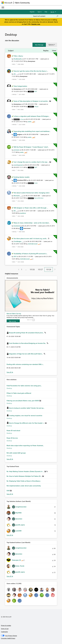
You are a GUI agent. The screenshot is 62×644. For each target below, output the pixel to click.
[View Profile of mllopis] (36, 106)
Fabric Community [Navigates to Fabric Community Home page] (22, 3)
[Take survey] (13, 321)
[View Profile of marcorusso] (27, 228)
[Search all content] (46, 16)
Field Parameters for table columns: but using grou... (24, 386)
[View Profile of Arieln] (36, 183)
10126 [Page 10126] (32, 269)
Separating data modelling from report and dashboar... (32, 131)
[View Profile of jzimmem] (16, 150)
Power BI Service (12, 438)
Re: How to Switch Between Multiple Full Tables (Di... (24, 476)
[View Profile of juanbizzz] (23, 213)
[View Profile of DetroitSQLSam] (39, 198)
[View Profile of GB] (15, 211)
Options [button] (51, 45)
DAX (8, 491)
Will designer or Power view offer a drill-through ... (31, 208)
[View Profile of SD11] (15, 256)
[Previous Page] (18, 269)
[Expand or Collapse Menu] (3, 7)
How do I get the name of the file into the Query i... (31, 71)
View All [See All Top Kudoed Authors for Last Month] (10, 576)
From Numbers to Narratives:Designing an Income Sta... (28, 343)
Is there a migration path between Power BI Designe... (32, 116)
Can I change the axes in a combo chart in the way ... (32, 162)
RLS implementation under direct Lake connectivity (24, 486)
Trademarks (4, 632)
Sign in (40, 12)
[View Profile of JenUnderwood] (33, 244)
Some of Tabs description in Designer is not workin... (31, 101)
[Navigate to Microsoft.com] (7, 3)
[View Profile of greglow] (19, 134)
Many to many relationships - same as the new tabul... (32, 223)
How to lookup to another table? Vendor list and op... (27, 408)
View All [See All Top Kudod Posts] (10, 494)
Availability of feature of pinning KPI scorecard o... (31, 254)
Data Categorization (20, 86)
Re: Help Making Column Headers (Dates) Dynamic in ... (26, 471)
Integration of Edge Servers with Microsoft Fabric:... (26, 354)
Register (32, 12)
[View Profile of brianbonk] (17, 226)
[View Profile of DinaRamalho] (18, 59)
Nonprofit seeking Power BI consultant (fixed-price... (27, 333)
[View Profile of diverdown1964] (22, 180)
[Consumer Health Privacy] (31, 638)
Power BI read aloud (13, 430)
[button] (39, 45)
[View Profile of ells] (15, 74)
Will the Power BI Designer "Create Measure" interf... (31, 147)
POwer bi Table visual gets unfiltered (19, 393)
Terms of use (5, 629)
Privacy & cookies (6, 625)
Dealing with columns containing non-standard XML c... (25, 364)
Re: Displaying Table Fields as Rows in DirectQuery (23, 481)
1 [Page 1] (22, 269)
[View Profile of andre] (30, 122)
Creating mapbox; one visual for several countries (25, 415)
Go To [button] (52, 12)
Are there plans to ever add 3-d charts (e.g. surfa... (31, 238)
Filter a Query (18, 56)
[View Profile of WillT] (36, 91)
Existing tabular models (22, 177)
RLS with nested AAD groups (16, 453)
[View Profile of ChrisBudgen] (18, 241)
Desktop (9, 388)
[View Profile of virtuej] (22, 119)
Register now (36, 24)
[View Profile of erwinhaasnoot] (18, 165)
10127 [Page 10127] (40, 269)
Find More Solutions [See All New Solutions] (10, 459)
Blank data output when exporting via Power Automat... (25, 445)
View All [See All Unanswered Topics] (10, 372)
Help (46, 12)
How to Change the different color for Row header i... (27, 423)
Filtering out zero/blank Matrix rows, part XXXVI (23, 401)
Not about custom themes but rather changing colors (32, 193)
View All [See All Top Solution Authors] (10, 535)
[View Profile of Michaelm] (17, 196)
